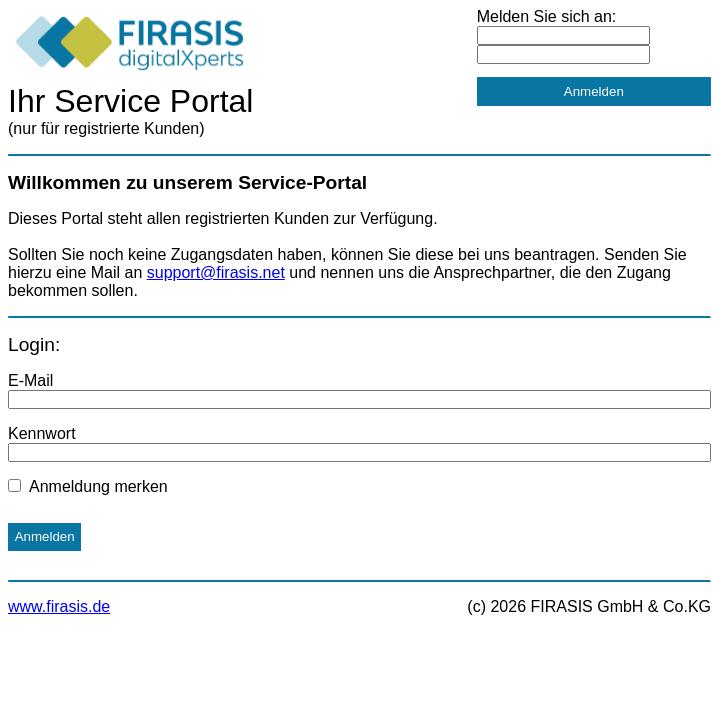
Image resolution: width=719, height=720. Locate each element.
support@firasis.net (216, 272)
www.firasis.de (59, 606)
